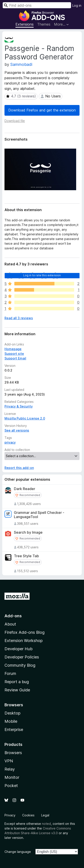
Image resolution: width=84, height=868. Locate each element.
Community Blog (20, 665)
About (10, 624)
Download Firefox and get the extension (42, 110)
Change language (18, 852)
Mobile (11, 721)
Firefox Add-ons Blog (25, 632)
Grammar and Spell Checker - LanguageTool (39, 515)
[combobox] (37, 5)
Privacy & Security (19, 406)
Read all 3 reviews (19, 318)
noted (46, 824)
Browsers (13, 753)
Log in (77, 5)
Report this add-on (19, 468)
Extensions (25, 24)
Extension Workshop (24, 641)
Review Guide (17, 690)
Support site (14, 354)
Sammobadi (21, 64)
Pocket (11, 786)
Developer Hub (18, 649)
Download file (15, 121)
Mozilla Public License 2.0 (25, 418)
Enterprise (14, 730)
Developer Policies (22, 657)
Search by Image (28, 532)
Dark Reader (25, 489)
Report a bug (17, 682)
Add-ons (13, 616)
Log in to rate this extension (42, 275)
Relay (10, 769)
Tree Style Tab (26, 556)
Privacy (10, 815)
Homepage (13, 349)
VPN (9, 761)
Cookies (28, 815)
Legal (45, 815)
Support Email (15, 358)
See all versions (17, 430)
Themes (44, 24)
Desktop (12, 713)
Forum (10, 673)
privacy (10, 442)
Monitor (12, 777)
